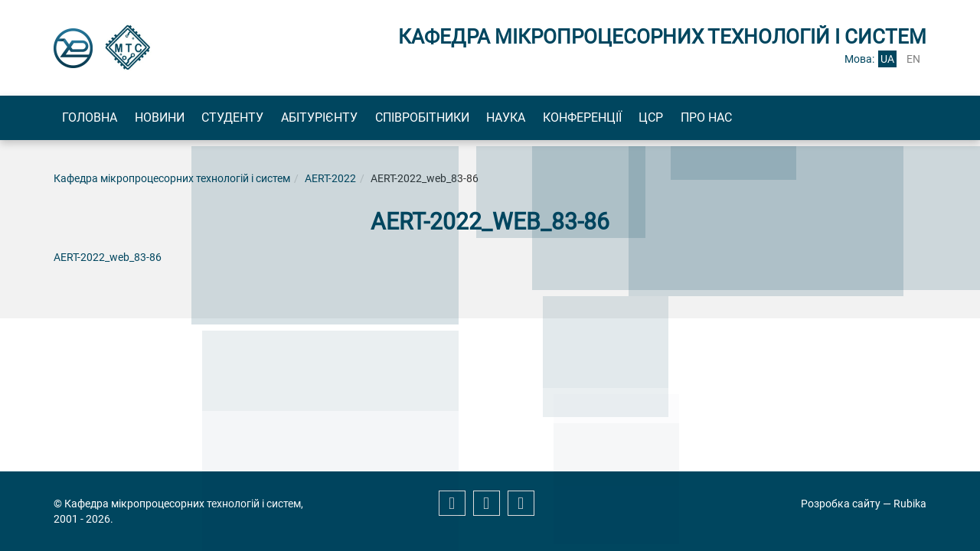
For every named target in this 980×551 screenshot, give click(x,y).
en (913, 59)
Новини (186, 119)
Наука (604, 119)
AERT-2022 (330, 182)
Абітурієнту (382, 119)
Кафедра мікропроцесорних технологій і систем (172, 182)
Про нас (859, 119)
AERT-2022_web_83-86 (108, 261)
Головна (99, 119)
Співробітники (503, 119)
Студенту (278, 119)
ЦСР (786, 119)
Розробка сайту (841, 504)
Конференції (699, 119)
